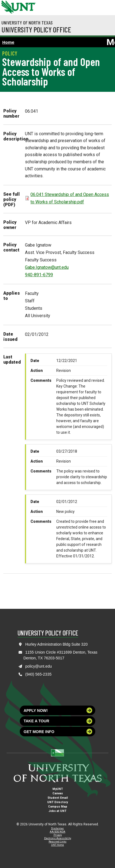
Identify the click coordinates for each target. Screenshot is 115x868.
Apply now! (58, 710)
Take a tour (58, 721)
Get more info (58, 732)
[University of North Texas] (7, 6)
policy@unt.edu (39, 666)
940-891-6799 (39, 275)
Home (8, 42)
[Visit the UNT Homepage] (28, 5)
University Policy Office (36, 29)
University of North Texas (27, 23)
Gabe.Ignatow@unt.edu (47, 267)
